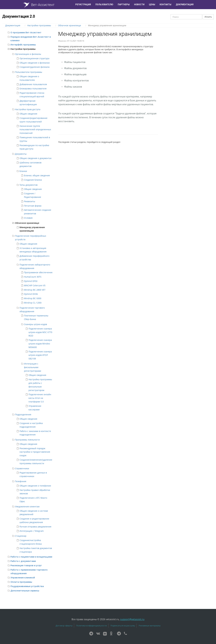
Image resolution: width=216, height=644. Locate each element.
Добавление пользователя (33, 84)
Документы (21, 154)
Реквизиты (30, 201)
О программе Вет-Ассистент (26, 32)
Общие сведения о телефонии (35, 486)
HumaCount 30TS (33, 277)
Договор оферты (64, 626)
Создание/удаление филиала (34, 67)
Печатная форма (33, 206)
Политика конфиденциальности (91, 626)
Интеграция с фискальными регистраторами (33, 367)
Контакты (165, 4)
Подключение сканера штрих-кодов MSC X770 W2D (40, 332)
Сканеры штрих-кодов (35, 324)
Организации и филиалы (28, 54)
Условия (28, 218)
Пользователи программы (29, 72)
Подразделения (23, 414)
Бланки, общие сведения (37, 175)
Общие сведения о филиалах (35, 63)
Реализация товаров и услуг (26, 565)
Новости (139, 4)
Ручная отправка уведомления (35, 527)
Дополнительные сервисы (25, 591)
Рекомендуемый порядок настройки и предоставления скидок (35, 452)
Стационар (21, 536)
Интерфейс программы (23, 45)
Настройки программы (23, 49)
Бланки (23, 171)
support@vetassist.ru (132, 619)
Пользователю (104, 4)
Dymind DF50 (31, 281)
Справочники (22, 468)
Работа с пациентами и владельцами (31, 557)
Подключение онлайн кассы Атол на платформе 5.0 (40, 398)
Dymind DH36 (31, 294)
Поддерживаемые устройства (27, 586)
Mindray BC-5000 (33, 298)
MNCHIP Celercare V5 (35, 285)
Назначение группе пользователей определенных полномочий (35, 130)
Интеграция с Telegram (32, 531)
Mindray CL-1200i (33, 303)
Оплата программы (21, 582)
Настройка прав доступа (28, 109)
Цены (152, 4)
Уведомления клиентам (27, 506)
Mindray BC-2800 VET (35, 290)
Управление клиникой (23, 578)
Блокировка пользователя (33, 88)
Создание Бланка (33, 180)
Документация (185, 4)
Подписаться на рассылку (123, 626)
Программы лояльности (27, 440)
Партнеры (124, 4)
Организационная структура (34, 58)
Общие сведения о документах (35, 158)
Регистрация (83, 4)
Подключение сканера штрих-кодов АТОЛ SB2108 (40, 355)
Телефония (21, 481)
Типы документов (28, 185)
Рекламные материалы (150, 626)
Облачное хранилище (27, 223)
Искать (208, 17)
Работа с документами (23, 561)
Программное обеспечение (38, 272)
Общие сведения (28, 114)
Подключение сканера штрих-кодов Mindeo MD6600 (40, 344)
